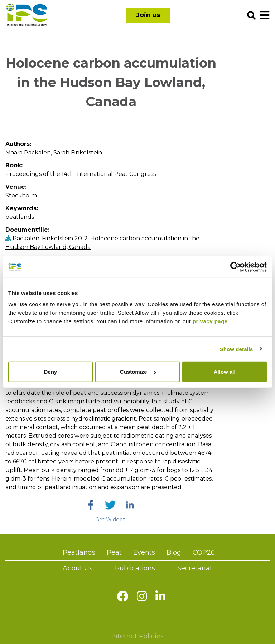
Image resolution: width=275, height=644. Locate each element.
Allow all (225, 372)
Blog (174, 552)
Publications (135, 568)
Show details (237, 349)
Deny (50, 372)
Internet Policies (137, 636)
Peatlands (79, 552)
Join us (148, 15)
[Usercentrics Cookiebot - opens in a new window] (235, 267)
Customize (138, 372)
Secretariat (195, 568)
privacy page (210, 321)
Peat (114, 552)
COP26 (204, 552)
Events (144, 552)
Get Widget (110, 520)
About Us (78, 568)
